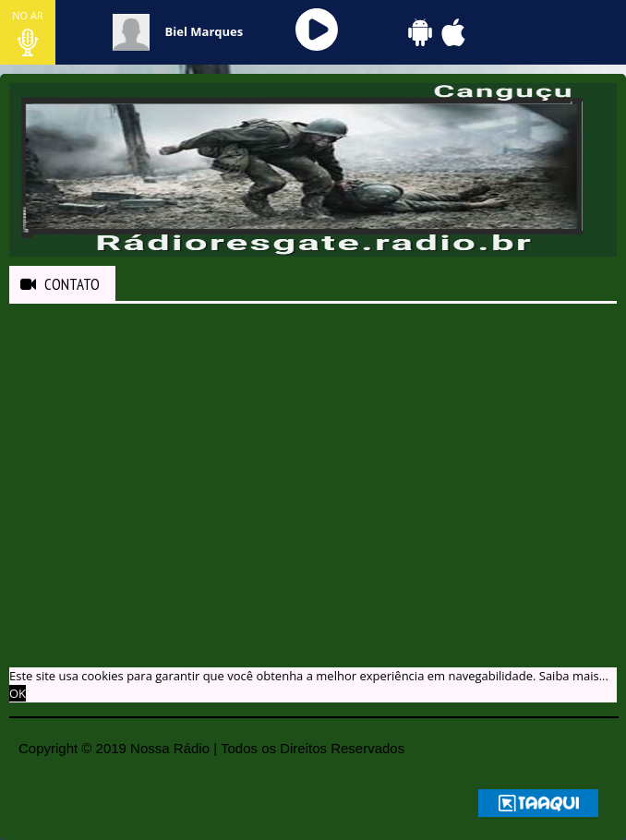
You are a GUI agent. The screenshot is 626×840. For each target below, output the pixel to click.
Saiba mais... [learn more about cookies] (574, 676)
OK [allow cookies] (18, 693)
